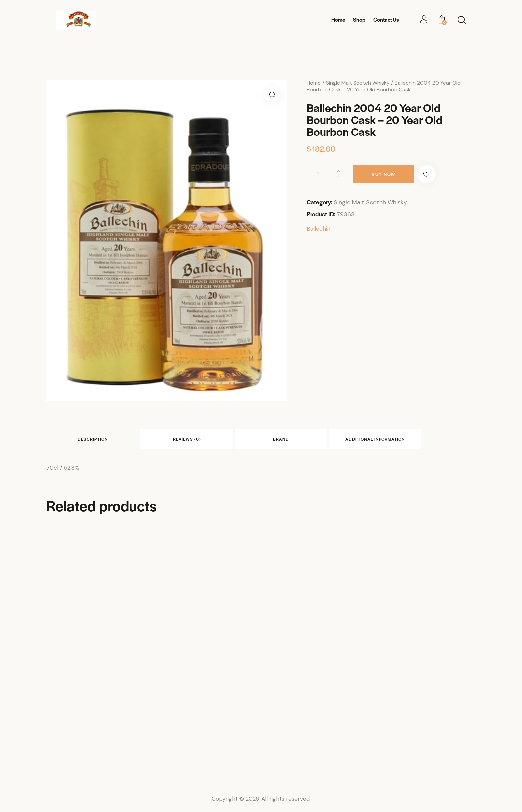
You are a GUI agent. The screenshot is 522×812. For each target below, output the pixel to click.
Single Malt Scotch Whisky (358, 83)
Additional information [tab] (375, 439)
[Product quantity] (328, 174)
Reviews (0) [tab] (187, 439)
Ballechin (318, 229)
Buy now (384, 174)
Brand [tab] (281, 439)
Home (314, 83)
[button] (272, 95)
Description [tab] (93, 439)
